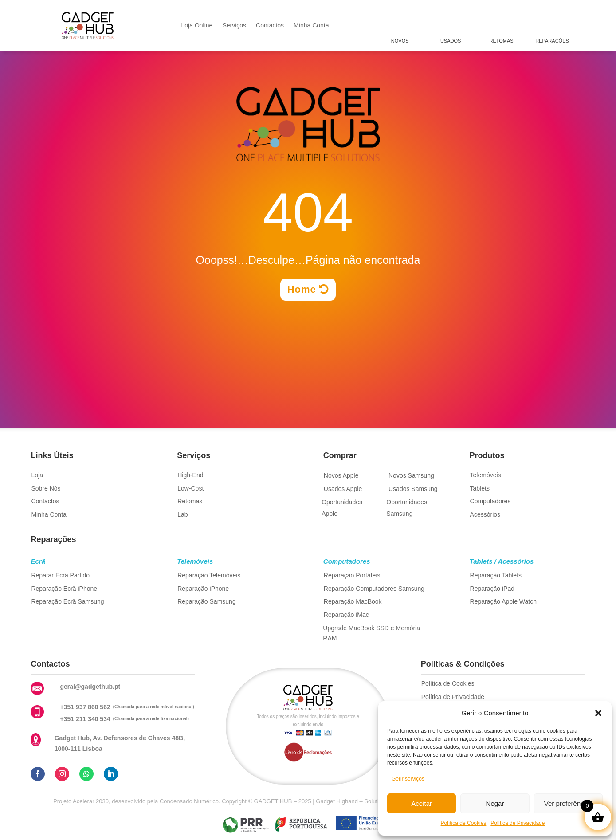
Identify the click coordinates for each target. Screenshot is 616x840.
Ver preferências (568, 803)
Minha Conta (311, 26)
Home (302, 289)
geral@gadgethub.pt (90, 687)
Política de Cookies (464, 823)
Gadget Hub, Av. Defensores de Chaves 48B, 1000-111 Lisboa (120, 743)
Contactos (270, 26)
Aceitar (422, 803)
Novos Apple (341, 475)
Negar (495, 803)
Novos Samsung (411, 475)
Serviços (234, 26)
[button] (598, 713)
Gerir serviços (408, 779)
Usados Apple (343, 489)
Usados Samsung (413, 489)
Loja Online (197, 26)
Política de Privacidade (518, 823)
